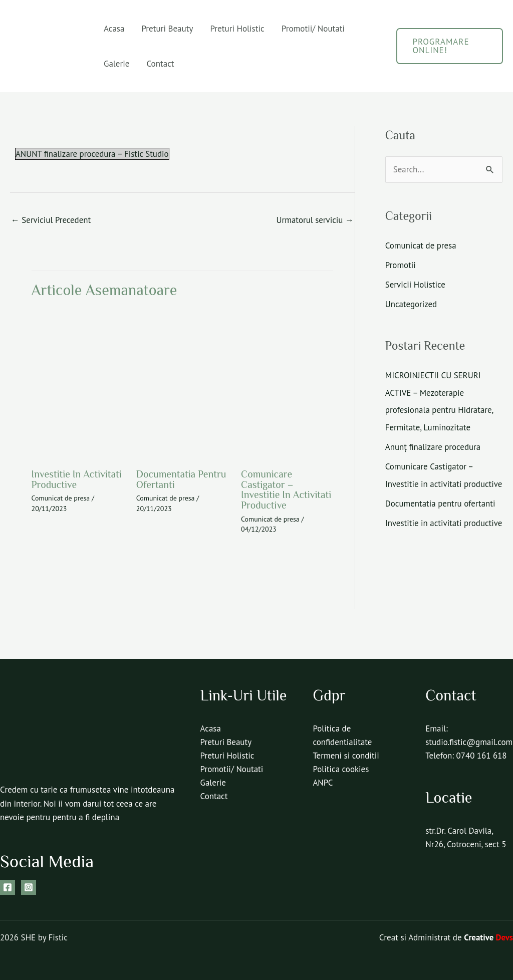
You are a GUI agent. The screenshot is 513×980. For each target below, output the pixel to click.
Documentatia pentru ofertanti (182, 479)
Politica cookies (341, 768)
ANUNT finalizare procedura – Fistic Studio (93, 154)
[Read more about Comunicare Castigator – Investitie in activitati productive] (287, 384)
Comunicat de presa (61, 498)
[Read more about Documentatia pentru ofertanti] (182, 384)
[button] (450, 46)
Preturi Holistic (237, 29)
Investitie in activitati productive (77, 479)
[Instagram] (29, 885)
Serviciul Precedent (51, 220)
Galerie (116, 64)
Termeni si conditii (346, 754)
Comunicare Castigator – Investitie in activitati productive (287, 489)
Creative (488, 936)
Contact (160, 64)
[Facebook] (8, 885)
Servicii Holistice (416, 284)
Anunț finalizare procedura (433, 444)
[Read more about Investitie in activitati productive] (78, 384)
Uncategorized (411, 303)
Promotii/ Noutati (313, 29)
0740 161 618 (482, 768)
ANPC (323, 781)
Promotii (401, 265)
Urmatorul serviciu (314, 220)
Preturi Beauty (167, 29)
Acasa (114, 29)
